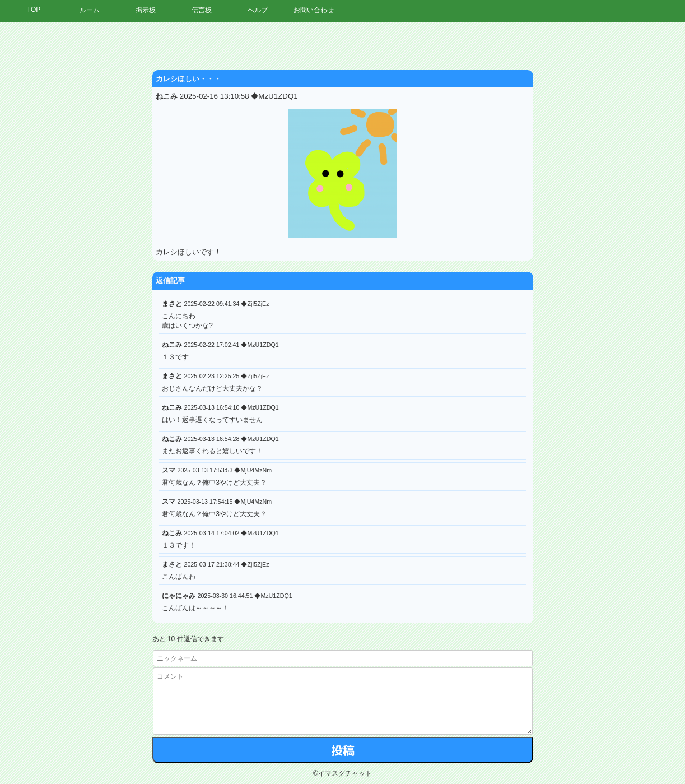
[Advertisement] (581, 193)
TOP (34, 10)
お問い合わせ (314, 10)
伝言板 (202, 10)
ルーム (90, 10)
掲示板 (146, 10)
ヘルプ (258, 10)
